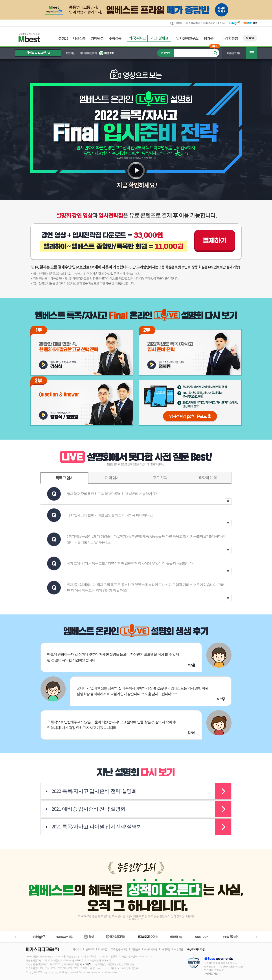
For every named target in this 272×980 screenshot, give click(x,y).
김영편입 (176, 937)
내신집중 (79, 38)
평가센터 (210, 38)
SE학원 (250, 38)
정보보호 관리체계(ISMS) (194, 963)
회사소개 (77, 949)
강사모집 (103, 949)
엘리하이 (39, 937)
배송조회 (109, 53)
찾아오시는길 (151, 949)
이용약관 (178, 949)
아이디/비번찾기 (88, 53)
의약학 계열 (208, 478)
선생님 (63, 38)
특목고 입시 (64, 478)
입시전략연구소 (187, 38)
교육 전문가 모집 (119, 949)
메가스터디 (64, 937)
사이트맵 (166, 949)
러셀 (89, 937)
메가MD (231, 937)
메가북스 (148, 937)
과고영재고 (159, 38)
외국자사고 (137, 38)
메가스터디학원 (115, 937)
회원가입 (70, 53)
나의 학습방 (230, 38)
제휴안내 (136, 949)
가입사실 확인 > (212, 974)
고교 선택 (160, 478)
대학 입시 (112, 478)
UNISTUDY (204, 937)
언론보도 (90, 949)
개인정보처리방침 (196, 949)
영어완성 (97, 38)
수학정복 (115, 38)
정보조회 (77, 960)
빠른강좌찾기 (234, 53)
